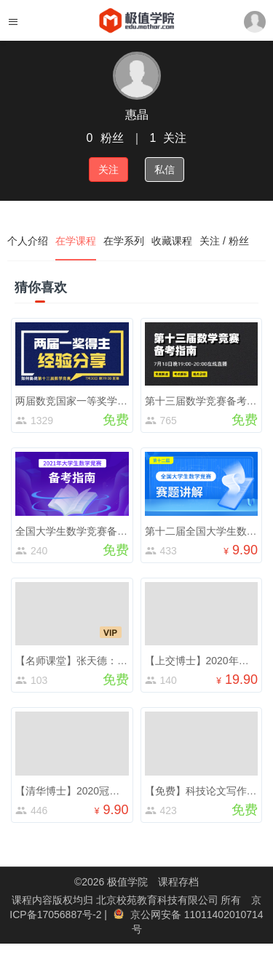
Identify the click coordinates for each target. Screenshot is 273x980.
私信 (165, 170)
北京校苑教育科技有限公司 (159, 900)
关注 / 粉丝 (224, 241)
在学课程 (76, 241)
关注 (108, 170)
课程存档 (178, 882)
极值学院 (127, 882)
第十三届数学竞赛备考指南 (206, 401)
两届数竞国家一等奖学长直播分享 (92, 401)
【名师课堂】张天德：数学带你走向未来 (107, 661)
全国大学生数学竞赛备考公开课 (87, 531)
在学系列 (124, 241)
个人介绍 (28, 241)
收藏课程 (172, 241)
